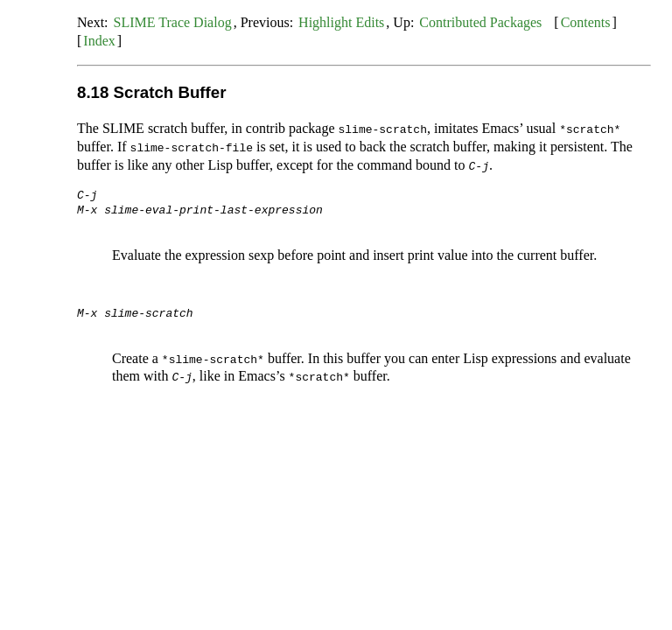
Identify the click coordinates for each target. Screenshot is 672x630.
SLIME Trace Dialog (173, 22)
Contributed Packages (480, 22)
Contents (586, 22)
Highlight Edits (341, 22)
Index (99, 41)
